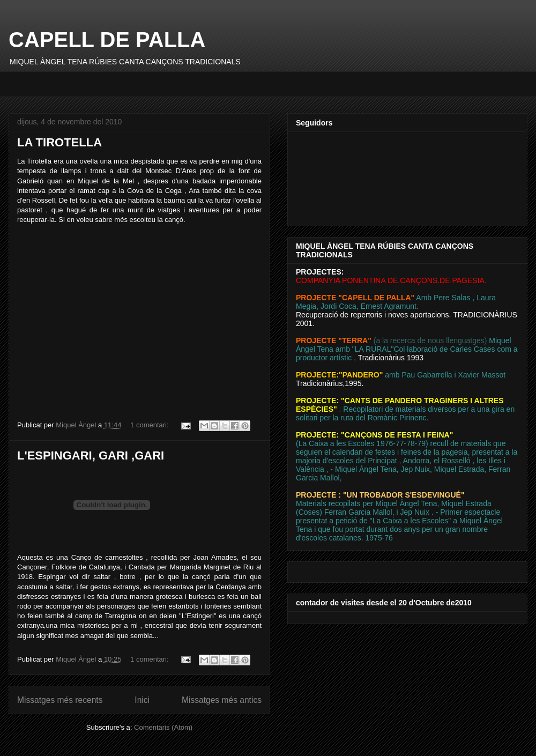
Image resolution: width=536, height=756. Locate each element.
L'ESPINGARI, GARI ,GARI (91, 455)
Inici (142, 700)
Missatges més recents (60, 700)
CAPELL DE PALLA (107, 40)
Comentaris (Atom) (163, 727)
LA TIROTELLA (59, 142)
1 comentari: (150, 425)
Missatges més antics (222, 700)
